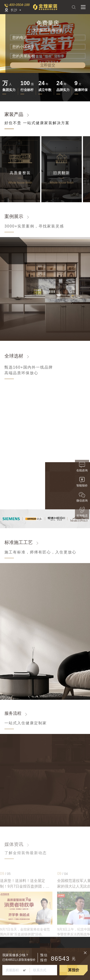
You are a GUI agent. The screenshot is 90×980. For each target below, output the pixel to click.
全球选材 (14, 359)
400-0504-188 (19, 5)
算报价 (74, 970)
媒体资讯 (14, 844)
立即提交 (48, 65)
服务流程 (13, 716)
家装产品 (14, 114)
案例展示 (14, 219)
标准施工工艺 (19, 545)
